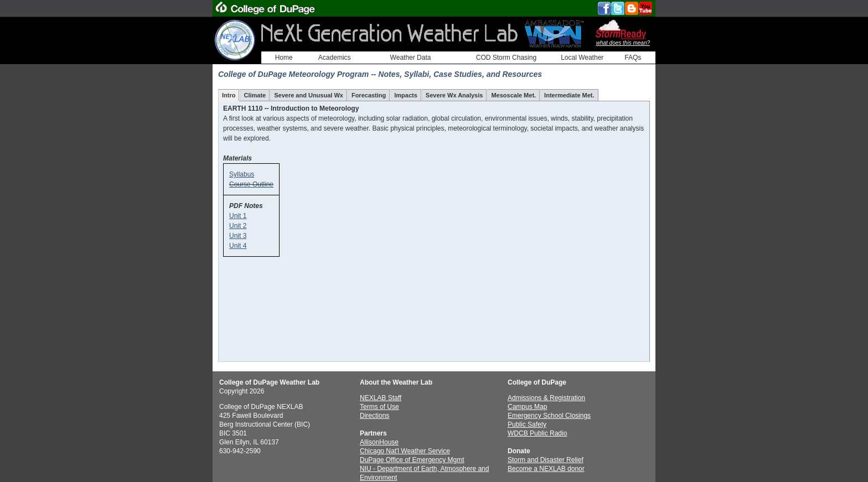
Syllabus (242, 174)
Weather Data (411, 58)
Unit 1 (238, 216)
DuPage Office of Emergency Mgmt (412, 460)
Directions (374, 416)
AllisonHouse (379, 442)
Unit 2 (238, 226)
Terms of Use (379, 407)
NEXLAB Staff (381, 398)
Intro (229, 95)
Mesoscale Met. (513, 95)
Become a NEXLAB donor (546, 469)
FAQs (633, 58)
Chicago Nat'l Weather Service (405, 451)
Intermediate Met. (569, 95)
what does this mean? (623, 43)
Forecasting (369, 95)
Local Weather (582, 58)
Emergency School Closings (549, 416)
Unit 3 (238, 236)
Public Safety (527, 424)
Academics (335, 58)
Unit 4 (238, 246)
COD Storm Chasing (506, 58)
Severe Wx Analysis (454, 95)
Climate (255, 95)
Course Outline (251, 184)
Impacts (406, 95)
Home (284, 58)
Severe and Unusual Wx (309, 95)
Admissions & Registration (546, 398)
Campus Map (527, 407)
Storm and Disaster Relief (546, 460)
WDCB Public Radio (537, 433)
